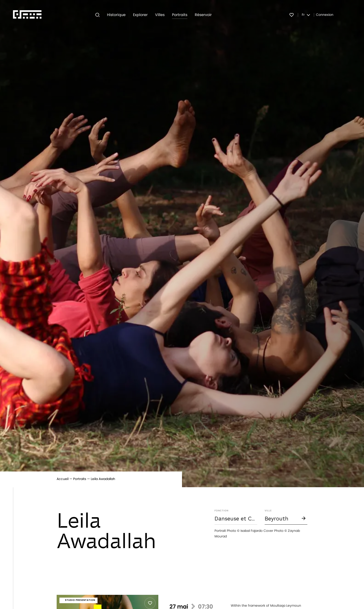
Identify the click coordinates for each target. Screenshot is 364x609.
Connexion (325, 15)
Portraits (80, 479)
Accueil (63, 479)
